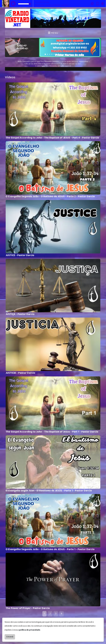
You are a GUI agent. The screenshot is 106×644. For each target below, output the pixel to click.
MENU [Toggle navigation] (53, 33)
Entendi (10, 637)
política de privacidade (30, 630)
